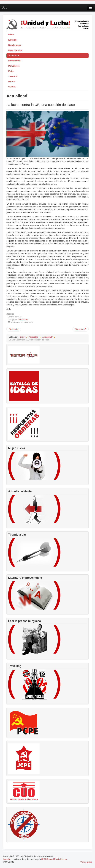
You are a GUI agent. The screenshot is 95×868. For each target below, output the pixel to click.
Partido (12, 82)
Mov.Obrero (14, 66)
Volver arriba (86, 862)
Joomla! (7, 859)
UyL (4, 8)
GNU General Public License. (55, 859)
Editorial (12, 40)
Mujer (11, 71)
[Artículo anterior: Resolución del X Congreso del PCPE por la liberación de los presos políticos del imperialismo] (14, 329)
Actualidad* (23, 320)
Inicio (11, 35)
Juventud (13, 76)
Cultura (12, 87)
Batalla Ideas (15, 45)
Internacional (15, 61)
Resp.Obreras (15, 50)
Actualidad (14, 55)
